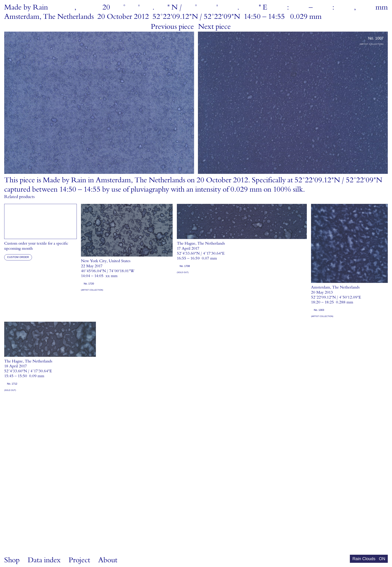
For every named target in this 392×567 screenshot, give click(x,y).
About (108, 560)
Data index (44, 560)
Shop (12, 560)
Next (214, 27)
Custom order (18, 257)
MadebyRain (26, 7)
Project (79, 560)
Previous (172, 27)
